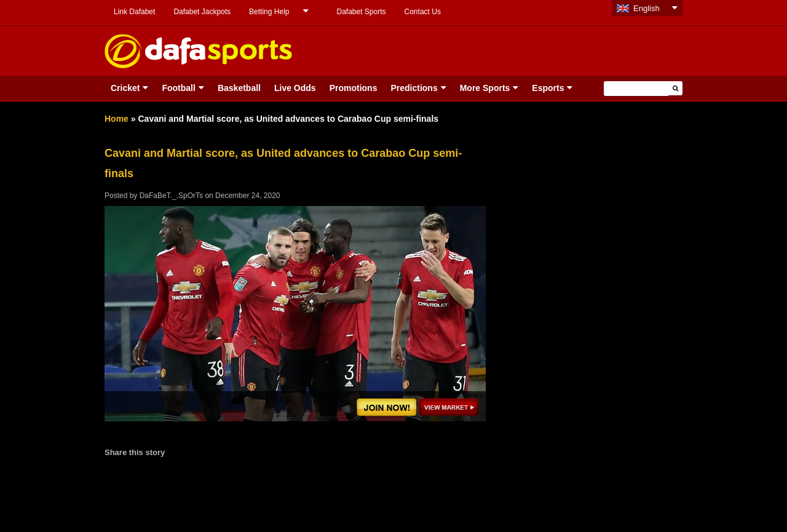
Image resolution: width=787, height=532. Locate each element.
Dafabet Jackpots (202, 12)
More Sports (485, 88)
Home (117, 119)
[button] (675, 88)
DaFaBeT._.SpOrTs (171, 196)
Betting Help (269, 12)
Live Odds (295, 88)
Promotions (354, 88)
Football (178, 88)
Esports (548, 88)
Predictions (414, 88)
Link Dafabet (134, 12)
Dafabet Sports (361, 12)
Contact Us (423, 12)
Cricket (125, 88)
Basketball (239, 88)
